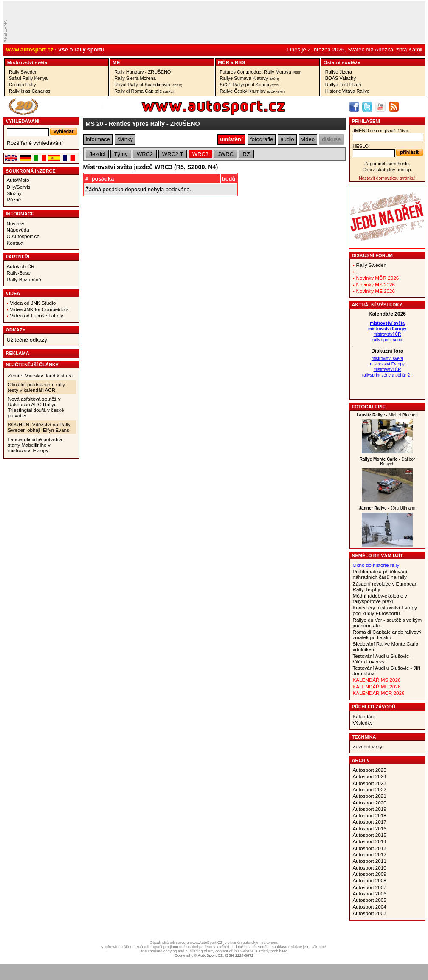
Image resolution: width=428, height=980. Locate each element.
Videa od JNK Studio (33, 303)
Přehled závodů (374, 707)
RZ (246, 154)
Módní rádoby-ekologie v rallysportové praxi (380, 598)
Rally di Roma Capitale (144, 91)
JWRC (226, 154)
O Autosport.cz (23, 236)
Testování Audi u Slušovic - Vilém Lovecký (383, 659)
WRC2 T (173, 154)
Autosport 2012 (370, 854)
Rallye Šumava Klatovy (249, 78)
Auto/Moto (18, 180)
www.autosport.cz (30, 50)
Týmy (121, 154)
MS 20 (94, 124)
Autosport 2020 (370, 803)
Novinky (16, 223)
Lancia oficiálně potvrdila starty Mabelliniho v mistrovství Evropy (35, 445)
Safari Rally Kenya (28, 78)
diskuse (331, 139)
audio (287, 139)
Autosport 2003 (370, 913)
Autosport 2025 (370, 770)
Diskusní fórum (372, 255)
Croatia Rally (22, 85)
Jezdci (97, 154)
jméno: (381, 130)
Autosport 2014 (370, 841)
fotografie (262, 139)
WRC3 (200, 154)
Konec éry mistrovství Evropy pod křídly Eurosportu (385, 610)
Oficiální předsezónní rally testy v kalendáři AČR (37, 387)
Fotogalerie (369, 407)
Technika (364, 737)
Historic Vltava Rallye (347, 91)
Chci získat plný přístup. (387, 170)
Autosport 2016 (370, 828)
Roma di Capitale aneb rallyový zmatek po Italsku (387, 634)
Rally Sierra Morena (135, 78)
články (125, 139)
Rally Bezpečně (24, 279)
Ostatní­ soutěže (342, 62)
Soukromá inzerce (31, 171)
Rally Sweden (23, 72)
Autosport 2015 (370, 835)
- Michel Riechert (387, 415)
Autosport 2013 (370, 848)
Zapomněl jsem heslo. (387, 164)
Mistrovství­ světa (27, 62)
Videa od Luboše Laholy (37, 316)
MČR (224, 62)
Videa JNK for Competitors (39, 309)
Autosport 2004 (370, 907)
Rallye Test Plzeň (343, 85)
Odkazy (16, 330)
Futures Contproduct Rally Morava (261, 72)
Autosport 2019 (370, 809)
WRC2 (145, 154)
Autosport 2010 (370, 868)
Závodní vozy (368, 746)
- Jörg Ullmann (387, 508)
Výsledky (363, 723)
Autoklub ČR (21, 266)
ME (116, 62)
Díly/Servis (19, 187)
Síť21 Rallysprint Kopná (250, 85)
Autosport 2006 (370, 894)
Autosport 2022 (370, 789)
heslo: (362, 146)
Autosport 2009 (370, 874)
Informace (20, 214)
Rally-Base (19, 273)
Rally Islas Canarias (30, 91)
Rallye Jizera (339, 72)
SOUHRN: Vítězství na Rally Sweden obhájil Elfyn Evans (39, 427)
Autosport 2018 (370, 815)
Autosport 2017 (370, 822)
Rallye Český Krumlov (253, 91)
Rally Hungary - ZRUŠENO (142, 72)
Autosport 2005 (370, 900)
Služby (14, 193)
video (308, 139)
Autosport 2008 (370, 880)
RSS (240, 62)
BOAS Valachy (341, 78)
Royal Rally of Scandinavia (148, 85)
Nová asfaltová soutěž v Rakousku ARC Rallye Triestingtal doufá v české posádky (36, 407)
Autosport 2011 (370, 861)
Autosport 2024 (370, 776)
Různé (14, 200)
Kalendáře (364, 716)
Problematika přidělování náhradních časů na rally (380, 574)
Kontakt (15, 243)
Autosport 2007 (370, 887)
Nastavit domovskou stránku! (387, 178)
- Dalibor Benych (387, 462)
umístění (231, 139)
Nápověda (18, 230)
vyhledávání (23, 121)
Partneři (18, 257)
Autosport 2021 (370, 796)
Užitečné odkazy (27, 340)
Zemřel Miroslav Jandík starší (41, 375)
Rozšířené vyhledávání (35, 143)
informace (98, 139)
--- (359, 271)
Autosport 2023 (370, 783)
